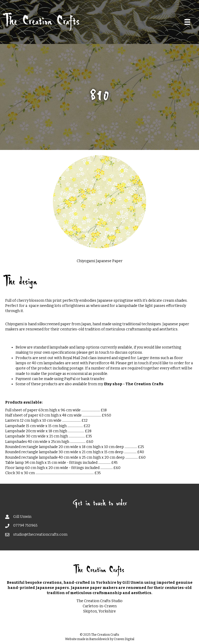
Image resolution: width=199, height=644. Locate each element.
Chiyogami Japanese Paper (100, 261)
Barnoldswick (99, 639)
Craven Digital (124, 639)
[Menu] (187, 22)
